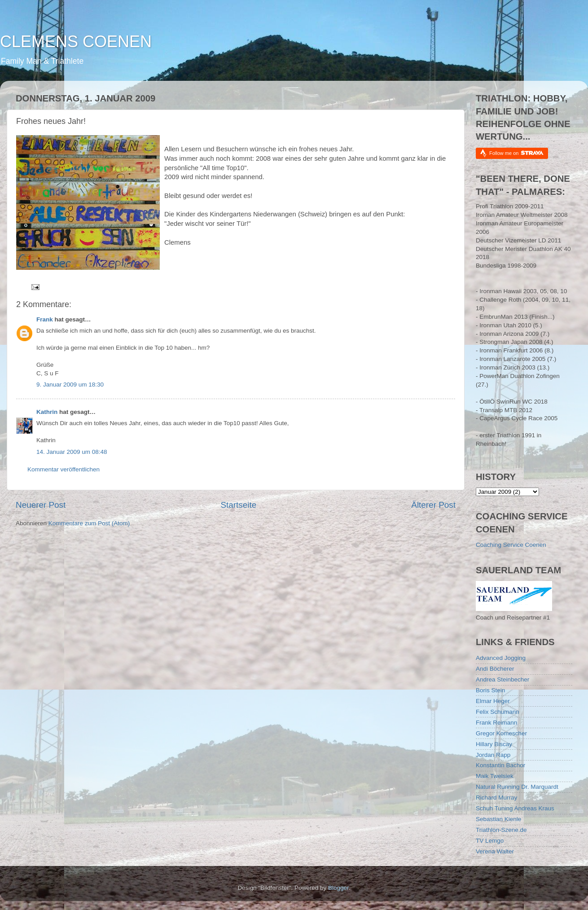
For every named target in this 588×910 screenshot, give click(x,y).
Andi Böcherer (495, 669)
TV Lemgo (490, 841)
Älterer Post (433, 505)
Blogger (338, 888)
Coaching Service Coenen (511, 545)
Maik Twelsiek (495, 776)
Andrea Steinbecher (502, 679)
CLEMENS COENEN (76, 42)
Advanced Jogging (501, 658)
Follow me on (516, 153)
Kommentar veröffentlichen (64, 469)
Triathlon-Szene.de (501, 830)
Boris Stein (490, 690)
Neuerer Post (41, 505)
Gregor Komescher (501, 733)
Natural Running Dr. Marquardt (517, 787)
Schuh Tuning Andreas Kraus (515, 808)
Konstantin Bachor (500, 765)
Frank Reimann (496, 723)
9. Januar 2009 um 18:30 (70, 385)
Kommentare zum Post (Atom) (89, 523)
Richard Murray (496, 798)
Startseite (238, 505)
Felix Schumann (498, 712)
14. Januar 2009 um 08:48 (72, 452)
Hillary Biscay (494, 744)
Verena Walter (495, 851)
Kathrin (47, 412)
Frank (45, 319)
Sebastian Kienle (498, 819)
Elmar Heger (493, 701)
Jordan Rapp (493, 755)
